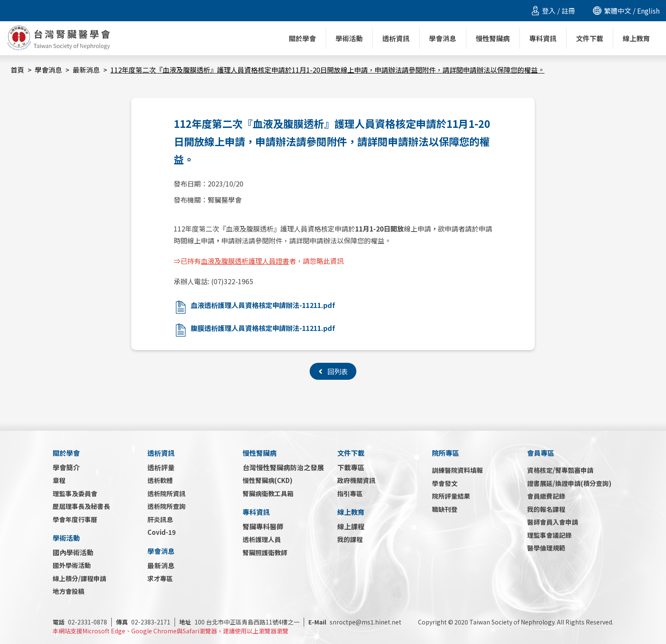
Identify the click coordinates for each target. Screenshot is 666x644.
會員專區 (541, 453)
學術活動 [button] (349, 38)
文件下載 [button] (590, 38)
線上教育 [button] (636, 38)
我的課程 (350, 539)
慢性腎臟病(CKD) (268, 480)
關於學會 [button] (302, 38)
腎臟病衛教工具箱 (268, 493)
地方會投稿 (69, 591)
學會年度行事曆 (75, 519)
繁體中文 (618, 11)
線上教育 (351, 512)
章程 (59, 480)
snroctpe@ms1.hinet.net (355, 622)
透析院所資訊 (166, 493)
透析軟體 (160, 480)
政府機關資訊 (356, 480)
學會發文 (445, 483)
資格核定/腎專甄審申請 (560, 470)
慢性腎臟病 (260, 453)
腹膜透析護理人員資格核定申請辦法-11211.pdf (263, 328)
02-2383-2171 (143, 622)
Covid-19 (162, 532)
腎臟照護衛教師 (265, 552)
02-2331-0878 (80, 622)
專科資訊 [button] (543, 38)
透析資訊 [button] (396, 38)
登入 (549, 11)
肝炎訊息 (160, 519)
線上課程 (351, 526)
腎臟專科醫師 (263, 526)
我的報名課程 (546, 509)
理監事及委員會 (75, 493)
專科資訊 (256, 512)
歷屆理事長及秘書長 (81, 506)
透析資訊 (161, 453)
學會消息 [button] (443, 38)
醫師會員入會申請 (553, 522)
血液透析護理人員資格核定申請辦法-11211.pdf (263, 305)
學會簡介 (66, 467)
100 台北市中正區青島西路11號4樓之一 (239, 622)
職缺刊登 (445, 509)
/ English (645, 11)
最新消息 (86, 70)
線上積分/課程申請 (79, 578)
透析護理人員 (262, 539)
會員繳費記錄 (546, 496)
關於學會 (66, 453)
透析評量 (161, 467)
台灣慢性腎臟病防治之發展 (283, 467)
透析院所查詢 (166, 506)
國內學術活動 (73, 552)
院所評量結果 (451, 496)
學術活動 (66, 538)
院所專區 (446, 453)
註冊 (568, 11)
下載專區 (351, 467)
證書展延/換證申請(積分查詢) (569, 483)
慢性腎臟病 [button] (493, 38)
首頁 (17, 70)
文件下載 (351, 453)
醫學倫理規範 (546, 548)
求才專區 (160, 578)
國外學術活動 (72, 565)
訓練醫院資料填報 (457, 470)
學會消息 (48, 70)
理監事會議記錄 (549, 535)
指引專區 (350, 493)
